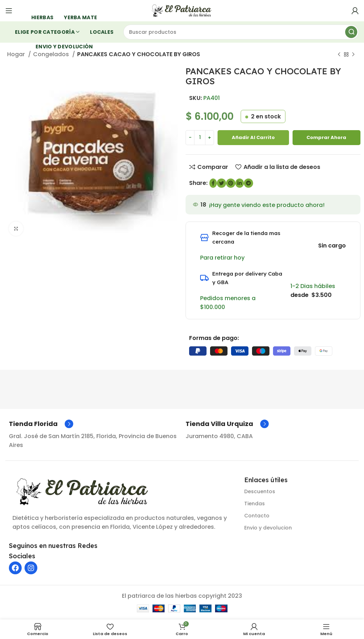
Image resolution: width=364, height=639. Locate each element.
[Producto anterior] (339, 55)
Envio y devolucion (268, 528)
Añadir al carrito (253, 137)
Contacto (257, 516)
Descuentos (260, 491)
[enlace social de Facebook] (213, 183)
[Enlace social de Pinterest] (231, 183)
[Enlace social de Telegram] (248, 183)
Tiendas (255, 504)
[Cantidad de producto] (200, 138)
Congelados (52, 54)
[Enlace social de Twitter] (221, 183)
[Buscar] (241, 32)
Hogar (17, 54)
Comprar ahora (326, 137)
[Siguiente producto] (353, 55)
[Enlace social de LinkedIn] (240, 183)
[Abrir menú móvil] (9, 11)
